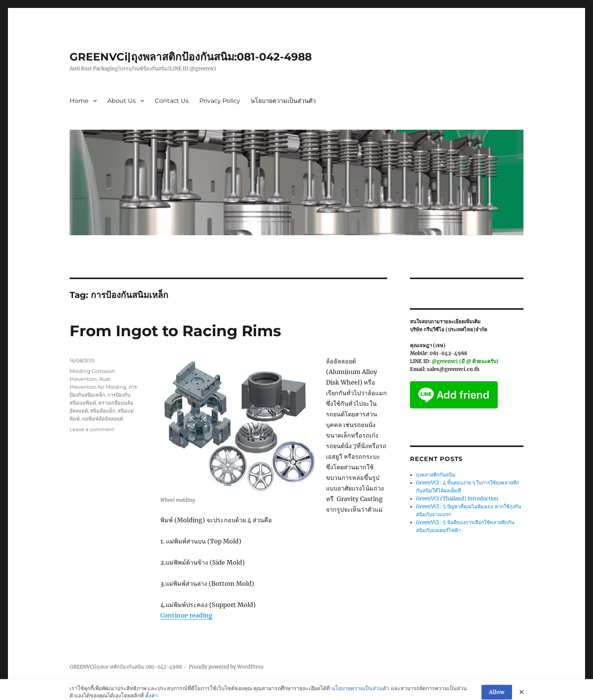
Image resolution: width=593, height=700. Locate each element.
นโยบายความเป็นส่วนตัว (283, 101)
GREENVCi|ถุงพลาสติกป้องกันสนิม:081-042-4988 (191, 57)
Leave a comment (92, 429)
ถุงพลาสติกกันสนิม (436, 475)
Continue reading (186, 615)
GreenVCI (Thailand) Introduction (457, 499)
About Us (122, 101)
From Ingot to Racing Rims (175, 331)
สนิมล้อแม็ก (103, 411)
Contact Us (172, 101)
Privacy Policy (220, 101)
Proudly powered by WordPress (226, 667)
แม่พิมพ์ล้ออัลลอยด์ (102, 419)
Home (79, 101)
